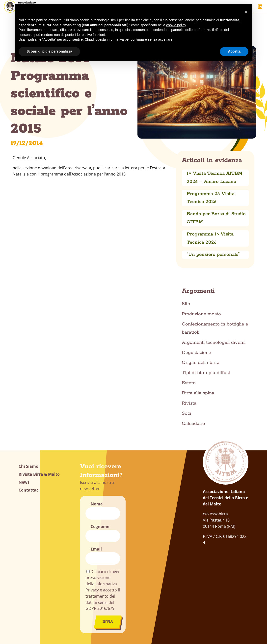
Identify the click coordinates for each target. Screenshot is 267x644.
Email (96, 549)
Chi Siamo (28, 466)
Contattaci (29, 490)
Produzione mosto (201, 314)
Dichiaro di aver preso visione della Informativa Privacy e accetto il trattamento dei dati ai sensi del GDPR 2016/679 (103, 590)
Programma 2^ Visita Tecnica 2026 (211, 198)
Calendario (193, 424)
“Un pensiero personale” (213, 255)
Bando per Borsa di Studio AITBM (216, 218)
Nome (97, 504)
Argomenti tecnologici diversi (214, 343)
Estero (189, 383)
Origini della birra (201, 363)
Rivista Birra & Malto (39, 474)
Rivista (189, 403)
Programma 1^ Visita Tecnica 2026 (210, 238)
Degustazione (196, 353)
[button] (246, 12)
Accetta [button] (234, 51)
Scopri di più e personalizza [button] (49, 51)
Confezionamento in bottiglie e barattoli (215, 328)
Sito (186, 304)
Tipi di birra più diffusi (206, 373)
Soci (187, 413)
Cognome (100, 527)
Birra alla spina (198, 393)
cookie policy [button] (176, 25)
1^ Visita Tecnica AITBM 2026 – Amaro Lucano (214, 178)
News (24, 482)
